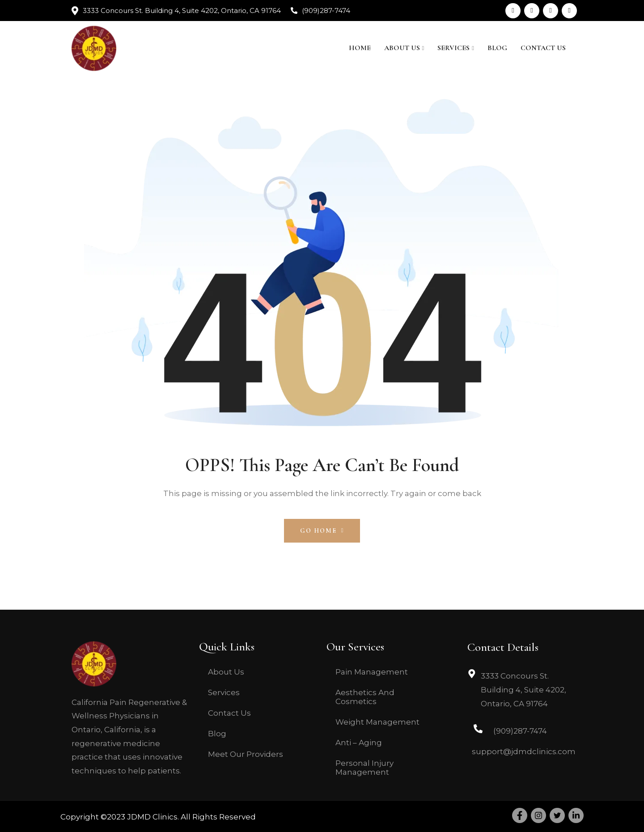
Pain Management (372, 672)
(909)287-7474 (326, 11)
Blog (497, 48)
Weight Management (377, 722)
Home (360, 48)
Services (453, 48)
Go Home (322, 531)
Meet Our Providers (246, 754)
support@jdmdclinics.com (524, 751)
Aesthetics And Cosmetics (365, 697)
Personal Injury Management (364, 768)
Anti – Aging (359, 743)
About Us (402, 48)
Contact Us (543, 48)
